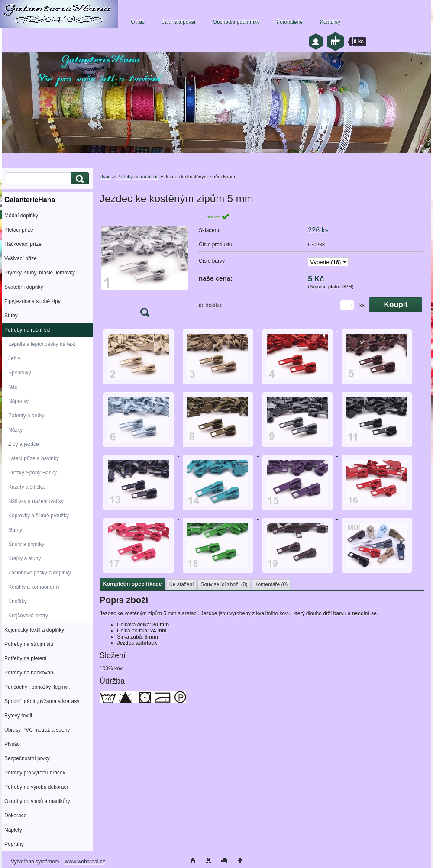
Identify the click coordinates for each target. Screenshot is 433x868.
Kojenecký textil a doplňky (34, 630)
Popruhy (14, 844)
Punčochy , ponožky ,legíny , (37, 687)
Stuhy (11, 316)
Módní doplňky (21, 216)
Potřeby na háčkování (29, 673)
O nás (137, 22)
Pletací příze (19, 230)
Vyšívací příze (21, 258)
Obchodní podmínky (235, 22)
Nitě (13, 387)
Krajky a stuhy (24, 558)
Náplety (13, 830)
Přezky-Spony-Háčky (32, 473)
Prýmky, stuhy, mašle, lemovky (40, 273)
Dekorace (15, 816)
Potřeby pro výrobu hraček (35, 773)
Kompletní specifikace (132, 584)
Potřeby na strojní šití (29, 644)
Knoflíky (18, 601)
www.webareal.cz (85, 862)
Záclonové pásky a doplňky (40, 573)
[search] (78, 179)
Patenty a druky (26, 416)
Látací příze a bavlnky (34, 458)
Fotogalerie (289, 22)
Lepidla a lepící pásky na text (42, 344)
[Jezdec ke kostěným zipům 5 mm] (145, 268)
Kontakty (330, 22)
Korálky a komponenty (34, 587)
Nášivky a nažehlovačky (36, 501)
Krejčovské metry (28, 616)
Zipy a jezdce (24, 444)
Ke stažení (182, 584)
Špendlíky (20, 373)
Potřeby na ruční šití (27, 330)
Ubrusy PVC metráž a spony (37, 730)
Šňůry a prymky (26, 544)
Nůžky (15, 430)
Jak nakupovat (178, 22)
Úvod (105, 177)
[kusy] (347, 305)
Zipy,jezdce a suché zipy (32, 301)
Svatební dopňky (24, 287)
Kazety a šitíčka (26, 487)
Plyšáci (13, 744)
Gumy (15, 530)
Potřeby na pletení (25, 658)
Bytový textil (18, 716)
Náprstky (18, 401)
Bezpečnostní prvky (27, 758)
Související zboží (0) (224, 584)
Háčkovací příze (23, 244)
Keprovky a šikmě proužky (39, 516)
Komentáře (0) (271, 584)
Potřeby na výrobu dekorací (36, 787)
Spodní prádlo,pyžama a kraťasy (42, 701)
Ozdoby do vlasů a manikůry (37, 801)
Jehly (14, 358)
